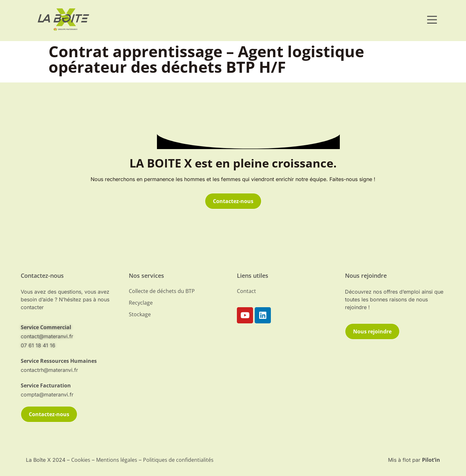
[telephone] (71, 361)
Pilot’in (431, 460)
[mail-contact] (71, 327)
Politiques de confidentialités (178, 460)
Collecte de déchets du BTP (162, 291)
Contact (246, 291)
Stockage (140, 314)
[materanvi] (63, 20)
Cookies (81, 460)
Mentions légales (117, 460)
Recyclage (141, 303)
